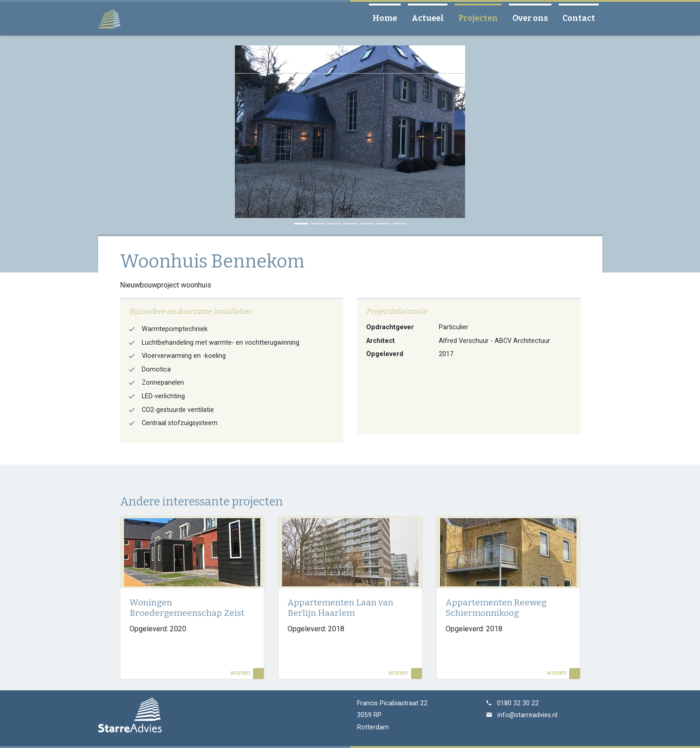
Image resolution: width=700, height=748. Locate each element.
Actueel (431, 18)
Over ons (534, 18)
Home (388, 18)
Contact (582, 18)
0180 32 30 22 (518, 703)
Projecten (482, 18)
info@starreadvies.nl (527, 715)
